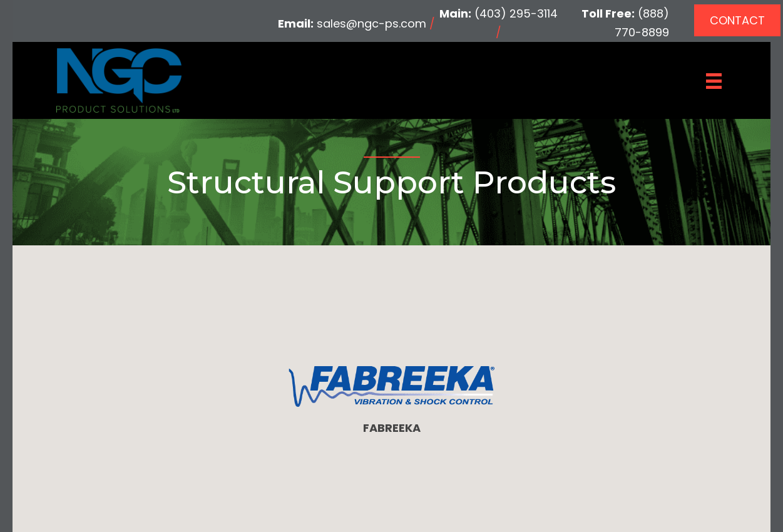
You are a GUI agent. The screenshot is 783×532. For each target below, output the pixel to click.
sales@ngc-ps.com (371, 23)
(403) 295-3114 (516, 13)
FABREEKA (392, 428)
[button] (737, 20)
